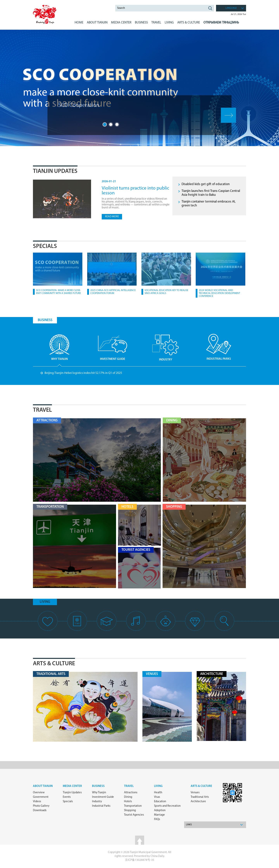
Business (98, 786)
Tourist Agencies (134, 815)
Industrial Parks (101, 806)
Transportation (133, 806)
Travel (156, 23)
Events (67, 797)
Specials (45, 246)
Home (79, 23)
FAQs (157, 819)
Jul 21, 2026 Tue (238, 14)
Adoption (160, 810)
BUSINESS (141, 23)
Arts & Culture (54, 664)
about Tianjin (43, 786)
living (45, 602)
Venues (195, 793)
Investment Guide (103, 797)
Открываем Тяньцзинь (221, 23)
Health (158, 793)
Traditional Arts (200, 797)
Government (41, 797)
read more (112, 217)
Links (189, 825)
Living (158, 786)
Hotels (128, 802)
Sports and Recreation (167, 806)
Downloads (40, 810)
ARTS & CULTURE (189, 23)
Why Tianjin (99, 793)
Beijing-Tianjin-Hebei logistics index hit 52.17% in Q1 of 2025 (83, 373)
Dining (128, 797)
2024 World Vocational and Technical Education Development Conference (219, 293)
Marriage (159, 815)
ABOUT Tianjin (97, 23)
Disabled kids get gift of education (206, 184)
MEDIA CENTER (121, 23)
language (231, 8)
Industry (97, 802)
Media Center (72, 786)
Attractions (131, 793)
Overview (39, 793)
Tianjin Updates (55, 171)
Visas (157, 797)
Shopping (130, 810)
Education (160, 802)
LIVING (169, 23)
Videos (37, 802)
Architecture (198, 802)
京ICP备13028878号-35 (140, 860)
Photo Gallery (41, 806)
